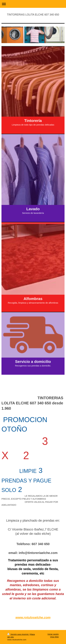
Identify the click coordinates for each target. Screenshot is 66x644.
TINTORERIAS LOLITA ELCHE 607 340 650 (33, 15)
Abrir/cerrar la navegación (33, 4)
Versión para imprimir (18, 634)
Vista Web (54, 637)
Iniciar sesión (53, 634)
